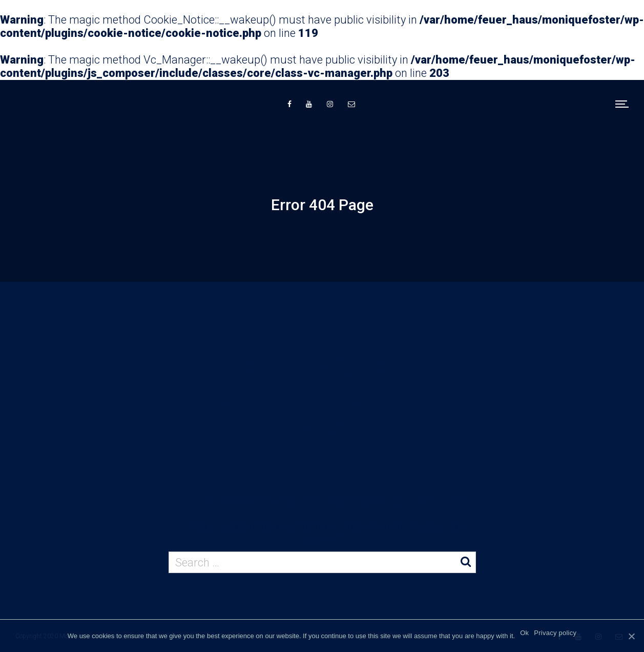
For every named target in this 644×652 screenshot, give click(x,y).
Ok (524, 633)
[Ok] (631, 636)
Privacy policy (555, 633)
